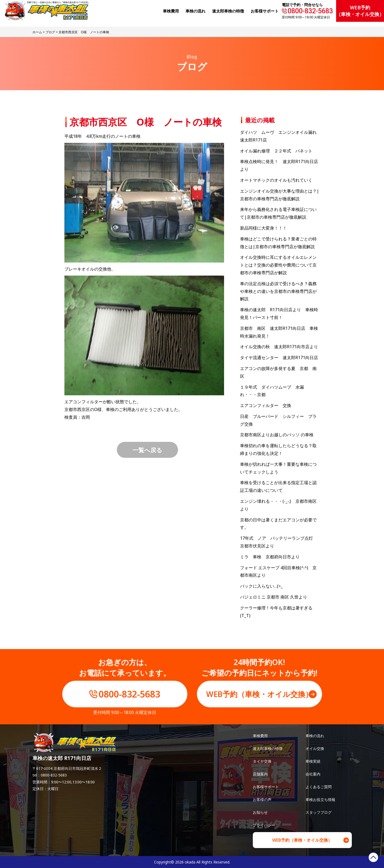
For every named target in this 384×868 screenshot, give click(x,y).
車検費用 (260, 736)
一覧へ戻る (147, 450)
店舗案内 (260, 774)
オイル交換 (315, 748)
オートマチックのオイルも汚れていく (276, 180)
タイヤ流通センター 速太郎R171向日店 (279, 358)
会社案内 (313, 774)
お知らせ (260, 812)
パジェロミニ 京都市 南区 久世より (274, 597)
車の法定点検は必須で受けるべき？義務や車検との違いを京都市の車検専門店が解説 (278, 291)
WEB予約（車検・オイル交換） (360, 11)
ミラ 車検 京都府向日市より (270, 557)
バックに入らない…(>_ (261, 586)
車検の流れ (315, 736)
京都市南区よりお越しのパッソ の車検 (279, 435)
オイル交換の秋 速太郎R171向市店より (279, 347)
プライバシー (264, 825)
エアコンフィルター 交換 (266, 405)
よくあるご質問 (319, 787)
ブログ (50, 32)
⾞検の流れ (195, 11)
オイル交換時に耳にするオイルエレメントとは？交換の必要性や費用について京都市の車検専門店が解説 (278, 265)
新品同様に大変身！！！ (263, 228)
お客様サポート (265, 11)
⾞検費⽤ (171, 11)
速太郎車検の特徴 (268, 748)
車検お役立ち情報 (320, 800)
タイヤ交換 (262, 761)
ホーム (37, 32)
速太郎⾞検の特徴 (228, 11)
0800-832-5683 (310, 11)
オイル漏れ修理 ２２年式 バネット (276, 151)
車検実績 (313, 761)
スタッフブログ (319, 812)
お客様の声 (262, 800)
